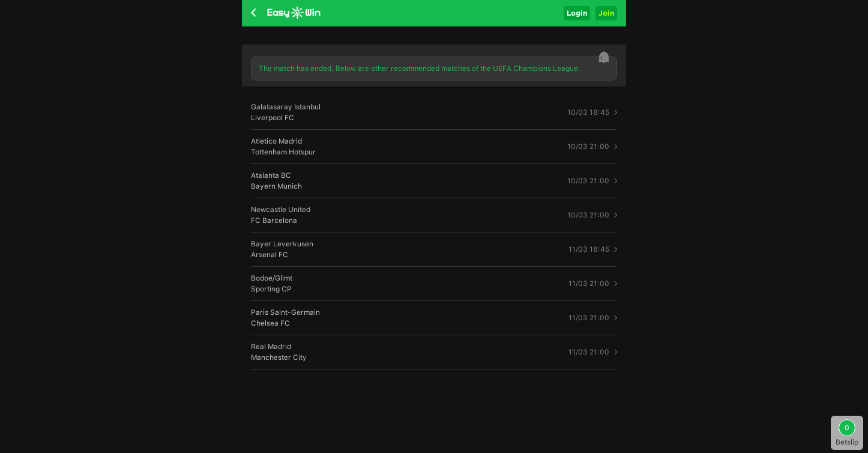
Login (577, 13)
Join (606, 13)
